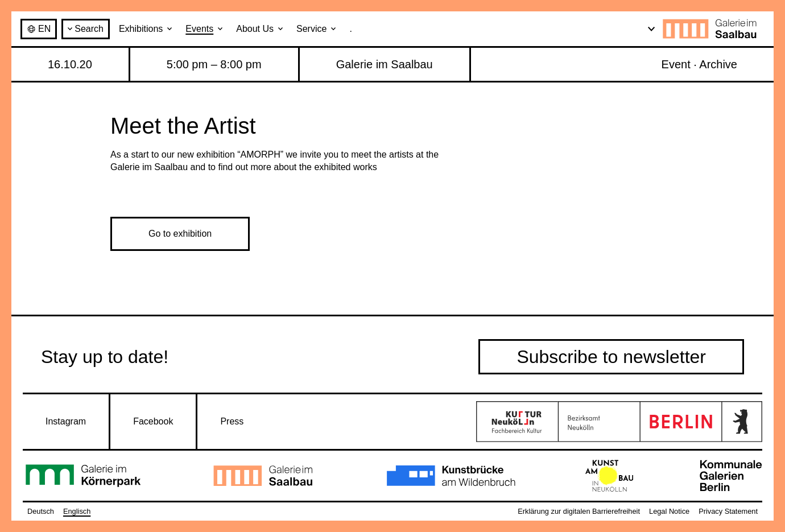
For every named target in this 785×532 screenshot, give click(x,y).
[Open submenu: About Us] (280, 29)
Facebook (153, 421)
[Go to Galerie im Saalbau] (264, 476)
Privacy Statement (728, 511)
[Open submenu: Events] (220, 29)
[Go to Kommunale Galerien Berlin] (731, 476)
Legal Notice (669, 511)
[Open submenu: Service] (333, 29)
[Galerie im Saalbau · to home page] (712, 29)
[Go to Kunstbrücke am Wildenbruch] (451, 476)
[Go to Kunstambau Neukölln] (609, 476)
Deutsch (41, 511)
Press (232, 421)
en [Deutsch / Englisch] (39, 29)
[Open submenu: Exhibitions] (170, 29)
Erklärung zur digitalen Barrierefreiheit (579, 511)
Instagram (66, 421)
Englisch (77, 511)
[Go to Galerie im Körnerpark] (84, 476)
